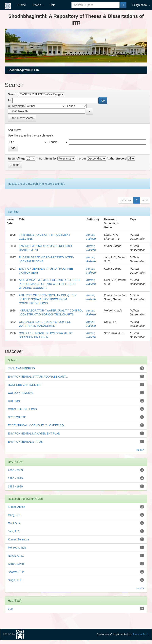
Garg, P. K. (15, 515)
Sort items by (48, 159)
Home (21, 5)
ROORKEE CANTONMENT (25, 385)
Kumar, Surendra (18, 539)
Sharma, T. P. (16, 572)
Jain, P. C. (14, 531)
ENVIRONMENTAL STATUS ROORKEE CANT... (38, 377)
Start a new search (22, 118)
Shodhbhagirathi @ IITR (23, 70)
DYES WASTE (17, 417)
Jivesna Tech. (141, 634)
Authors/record (116, 159)
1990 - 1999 (15, 478)
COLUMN (14, 401)
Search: (13, 94)
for (10, 100)
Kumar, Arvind (17, 507)
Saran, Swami (17, 564)
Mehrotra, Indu (17, 548)
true (10, 609)
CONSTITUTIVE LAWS (22, 409)
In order (81, 159)
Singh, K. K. (15, 580)
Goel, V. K (14, 523)
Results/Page (17, 159)
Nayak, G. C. (16, 556)
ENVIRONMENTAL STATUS (25, 442)
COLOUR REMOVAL (21, 393)
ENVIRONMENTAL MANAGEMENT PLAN (34, 433)
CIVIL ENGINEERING (21, 368)
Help (53, 5)
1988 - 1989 (15, 486)
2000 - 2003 (15, 470)
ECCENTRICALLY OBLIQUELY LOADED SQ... (37, 425)
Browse (38, 5)
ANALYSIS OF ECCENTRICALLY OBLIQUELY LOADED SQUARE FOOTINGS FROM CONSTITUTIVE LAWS (48, 299)
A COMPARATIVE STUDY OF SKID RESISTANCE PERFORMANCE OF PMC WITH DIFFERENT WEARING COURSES (50, 284)
